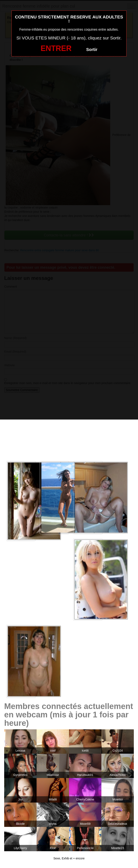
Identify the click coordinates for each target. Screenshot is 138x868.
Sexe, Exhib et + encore (69, 858)
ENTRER (56, 48)
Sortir (92, 50)
